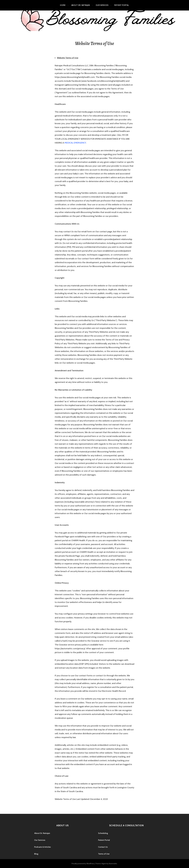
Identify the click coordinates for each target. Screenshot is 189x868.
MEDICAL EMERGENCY (75, 143)
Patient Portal (122, 5)
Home (63, 5)
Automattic (113, 864)
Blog (36, 854)
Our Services (102, 5)
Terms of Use (104, 854)
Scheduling (103, 833)
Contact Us (103, 847)
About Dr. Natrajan (81, 5)
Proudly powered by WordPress (83, 864)
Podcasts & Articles (42, 847)
